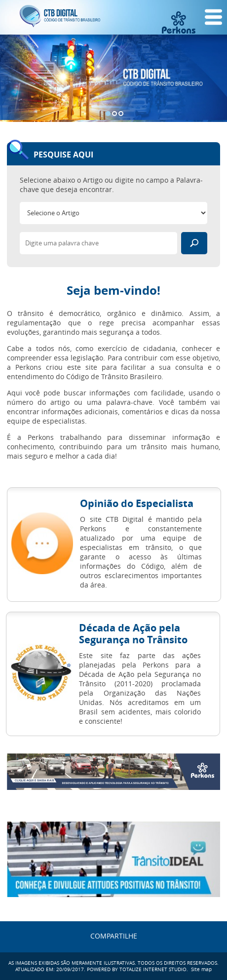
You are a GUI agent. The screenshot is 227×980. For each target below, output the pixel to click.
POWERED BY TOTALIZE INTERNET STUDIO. (137, 969)
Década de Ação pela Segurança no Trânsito (133, 634)
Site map (201, 969)
